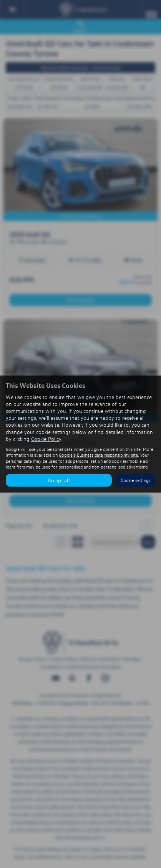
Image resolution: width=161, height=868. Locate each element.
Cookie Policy (46, 438)
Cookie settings (135, 480)
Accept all (59, 480)
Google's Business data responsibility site (98, 455)
